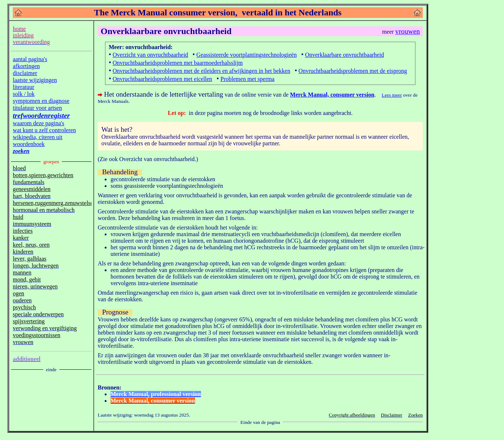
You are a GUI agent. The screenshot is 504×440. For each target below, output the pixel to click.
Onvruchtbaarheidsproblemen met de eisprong (353, 71)
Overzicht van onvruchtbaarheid (150, 55)
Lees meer (392, 95)
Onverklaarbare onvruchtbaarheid (344, 55)
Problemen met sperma (247, 79)
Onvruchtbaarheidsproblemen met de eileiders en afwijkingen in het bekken (201, 71)
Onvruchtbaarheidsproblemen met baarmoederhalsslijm (178, 63)
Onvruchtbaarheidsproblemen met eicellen (163, 79)
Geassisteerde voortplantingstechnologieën (247, 55)
